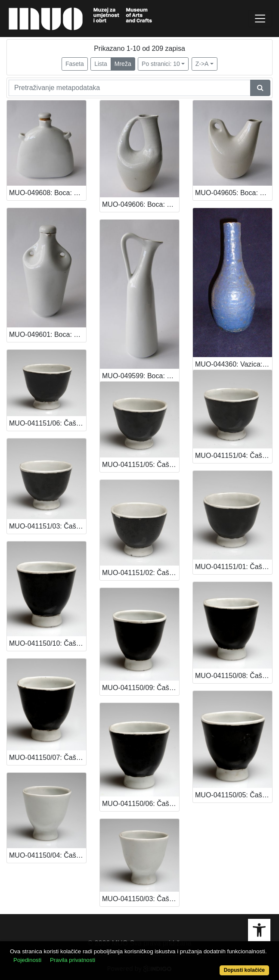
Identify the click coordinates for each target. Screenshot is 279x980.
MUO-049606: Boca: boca (141, 204)
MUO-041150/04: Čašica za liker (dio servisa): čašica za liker (48, 855)
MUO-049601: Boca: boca (48, 334)
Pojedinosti (27, 960)
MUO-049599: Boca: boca (141, 376)
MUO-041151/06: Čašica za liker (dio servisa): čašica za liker (48, 423)
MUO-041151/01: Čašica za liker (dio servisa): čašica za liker (234, 567)
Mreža (123, 64)
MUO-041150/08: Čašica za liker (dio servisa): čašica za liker (234, 676)
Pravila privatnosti (73, 960)
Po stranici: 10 (161, 64)
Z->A (202, 64)
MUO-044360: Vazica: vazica (234, 364)
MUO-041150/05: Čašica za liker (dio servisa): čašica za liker (234, 795)
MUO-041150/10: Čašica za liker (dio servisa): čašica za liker (48, 643)
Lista (101, 64)
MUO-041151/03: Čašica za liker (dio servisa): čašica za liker (48, 526)
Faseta (75, 64)
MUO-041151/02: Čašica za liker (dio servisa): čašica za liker (141, 573)
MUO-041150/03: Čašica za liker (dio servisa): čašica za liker (141, 899)
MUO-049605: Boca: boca (234, 193)
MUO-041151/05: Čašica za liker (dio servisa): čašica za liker (141, 465)
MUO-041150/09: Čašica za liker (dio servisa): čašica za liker (141, 688)
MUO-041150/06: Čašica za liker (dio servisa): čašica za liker (141, 804)
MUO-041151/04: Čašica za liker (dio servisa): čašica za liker (234, 456)
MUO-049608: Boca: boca (48, 193)
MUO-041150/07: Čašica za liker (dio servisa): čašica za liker (48, 758)
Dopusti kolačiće (244, 970)
